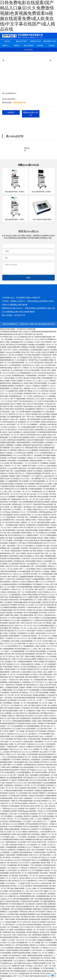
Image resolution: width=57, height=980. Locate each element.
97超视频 (18, 445)
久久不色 (40, 466)
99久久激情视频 (30, 484)
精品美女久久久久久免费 (36, 399)
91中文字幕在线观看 (28, 729)
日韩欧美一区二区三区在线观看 (33, 368)
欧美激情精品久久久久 (35, 667)
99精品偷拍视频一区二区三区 (37, 703)
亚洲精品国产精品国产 (24, 579)
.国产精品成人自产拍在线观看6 (16, 345)
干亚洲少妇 (41, 520)
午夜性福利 (35, 948)
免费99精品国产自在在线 (36, 961)
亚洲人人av (40, 365)
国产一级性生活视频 (28, 656)
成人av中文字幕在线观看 (39, 780)
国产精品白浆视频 (35, 602)
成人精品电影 (14, 876)
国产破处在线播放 (23, 945)
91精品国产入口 (49, 445)
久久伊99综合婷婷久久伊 (9, 422)
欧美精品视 (34, 814)
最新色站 (23, 525)
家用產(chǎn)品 (36, 41)
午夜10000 (40, 917)
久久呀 (50, 845)
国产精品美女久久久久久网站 (40, 548)
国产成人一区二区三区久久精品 (33, 499)
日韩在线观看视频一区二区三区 (31, 641)
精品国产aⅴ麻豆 (9, 419)
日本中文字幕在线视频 (32, 370)
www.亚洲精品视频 (24, 571)
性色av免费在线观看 (34, 783)
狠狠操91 (33, 945)
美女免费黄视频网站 (25, 584)
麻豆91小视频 (5, 342)
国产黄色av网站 (45, 855)
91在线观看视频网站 (24, 772)
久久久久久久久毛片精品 (29, 857)
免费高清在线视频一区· (38, 461)
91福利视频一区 (49, 561)
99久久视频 (32, 638)
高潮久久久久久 (11, 754)
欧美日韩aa (49, 961)
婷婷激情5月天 (33, 881)
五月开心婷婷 (11, 907)
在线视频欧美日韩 (17, 342)
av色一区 (16, 357)
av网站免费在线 (48, 721)
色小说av (50, 850)
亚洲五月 (47, 350)
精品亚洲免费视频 (50, 917)
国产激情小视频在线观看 (16, 888)
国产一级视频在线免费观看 (23, 662)
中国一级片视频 (29, 705)
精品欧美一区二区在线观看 (18, 793)
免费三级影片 (18, 507)
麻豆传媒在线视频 (32, 677)
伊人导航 (33, 674)
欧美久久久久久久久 (33, 339)
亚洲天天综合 (42, 842)
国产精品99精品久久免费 (18, 955)
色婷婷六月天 (20, 448)
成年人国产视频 (44, 414)
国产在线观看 (24, 481)
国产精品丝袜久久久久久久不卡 (15, 631)
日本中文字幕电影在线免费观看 (44, 687)
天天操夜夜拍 (5, 692)
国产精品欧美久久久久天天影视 (34, 778)
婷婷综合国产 (49, 363)
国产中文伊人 (39, 615)
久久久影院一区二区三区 (12, 832)
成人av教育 (44, 752)
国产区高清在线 (26, 695)
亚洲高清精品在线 (50, 865)
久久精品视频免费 (43, 486)
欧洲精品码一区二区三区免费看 (29, 422)
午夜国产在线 (11, 579)
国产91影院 (22, 744)
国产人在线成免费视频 (18, 471)
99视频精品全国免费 (10, 811)
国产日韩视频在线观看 (18, 971)
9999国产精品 (33, 360)
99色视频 (31, 345)
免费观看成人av (18, 383)
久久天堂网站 (17, 510)
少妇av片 (29, 386)
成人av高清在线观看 (27, 767)
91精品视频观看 (23, 461)
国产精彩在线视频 (14, 558)
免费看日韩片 (42, 638)
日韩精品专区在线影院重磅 (44, 620)
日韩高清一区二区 (11, 466)
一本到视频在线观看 (11, 525)
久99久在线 (13, 814)
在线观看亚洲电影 (47, 453)
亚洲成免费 (19, 484)
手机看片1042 (14, 680)
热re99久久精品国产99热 (36, 553)
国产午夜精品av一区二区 (18, 628)
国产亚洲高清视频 (9, 530)
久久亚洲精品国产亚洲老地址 (18, 796)
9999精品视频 (14, 597)
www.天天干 (43, 881)
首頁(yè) (7, 41)
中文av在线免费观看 (15, 827)
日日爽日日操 (15, 672)
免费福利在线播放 (40, 587)
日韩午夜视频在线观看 (46, 878)
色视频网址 (46, 819)
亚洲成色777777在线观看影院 (42, 829)
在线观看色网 (36, 718)
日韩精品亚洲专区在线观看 (30, 901)
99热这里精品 (32, 788)
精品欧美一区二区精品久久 (9, 868)
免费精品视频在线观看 (35, 955)
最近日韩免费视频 (45, 757)
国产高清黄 (43, 613)
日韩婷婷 (23, 770)
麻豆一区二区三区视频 (33, 943)
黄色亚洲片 (34, 868)
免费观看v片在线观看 (28, 347)
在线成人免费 (36, 721)
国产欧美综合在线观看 (42, 502)
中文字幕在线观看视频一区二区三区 (42, 481)
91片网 (11, 373)
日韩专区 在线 (46, 370)
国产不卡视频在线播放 (18, 399)
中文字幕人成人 (19, 339)
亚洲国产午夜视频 (26, 687)
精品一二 (14, 837)
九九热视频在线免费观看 (9, 584)
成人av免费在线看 (17, 370)
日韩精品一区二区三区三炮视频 (43, 953)
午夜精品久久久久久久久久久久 (17, 638)
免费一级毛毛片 (40, 589)
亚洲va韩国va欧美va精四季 (10, 770)
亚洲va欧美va (34, 540)
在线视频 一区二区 (20, 703)
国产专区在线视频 (42, 692)
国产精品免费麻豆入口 (23, 649)
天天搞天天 (44, 827)
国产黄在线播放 (23, 865)
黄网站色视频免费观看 (12, 829)
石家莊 (32, 324)
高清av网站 (44, 873)
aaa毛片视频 (15, 641)
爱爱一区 (26, 644)
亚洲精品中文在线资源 (34, 747)
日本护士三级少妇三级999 (21, 878)
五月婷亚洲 (26, 574)
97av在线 (39, 631)
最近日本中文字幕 (12, 566)
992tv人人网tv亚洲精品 (21, 350)
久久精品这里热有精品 (12, 901)
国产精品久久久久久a (20, 881)
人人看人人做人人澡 (34, 628)
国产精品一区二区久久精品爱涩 (21, 886)
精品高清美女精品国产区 (47, 754)
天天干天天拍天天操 (24, 922)
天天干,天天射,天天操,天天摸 (45, 767)
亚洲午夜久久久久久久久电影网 (14, 809)
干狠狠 (13, 801)
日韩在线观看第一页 (46, 775)
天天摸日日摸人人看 (24, 935)
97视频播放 (44, 463)
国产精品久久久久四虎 (48, 762)
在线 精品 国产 (41, 654)
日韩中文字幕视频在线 (48, 339)
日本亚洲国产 (14, 502)
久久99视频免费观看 (18, 651)
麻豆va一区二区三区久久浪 (39, 644)
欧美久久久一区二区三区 (24, 626)
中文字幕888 (16, 760)
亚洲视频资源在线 (30, 765)
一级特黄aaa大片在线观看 (13, 685)
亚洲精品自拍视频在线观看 (14, 790)
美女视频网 (22, 458)
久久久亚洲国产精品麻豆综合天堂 (28, 669)
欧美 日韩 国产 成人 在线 (39, 806)
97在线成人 (30, 966)
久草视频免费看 (31, 375)
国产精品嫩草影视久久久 (28, 600)
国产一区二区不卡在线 (21, 976)
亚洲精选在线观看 (12, 687)
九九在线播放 (18, 816)
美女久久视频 (42, 435)
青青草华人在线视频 (31, 816)
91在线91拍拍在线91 (48, 419)
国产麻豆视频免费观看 (21, 899)
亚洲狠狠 (12, 476)
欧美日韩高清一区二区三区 (9, 494)
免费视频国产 (51, 950)
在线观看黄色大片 (27, 620)
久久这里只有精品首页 (49, 569)
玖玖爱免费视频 (49, 489)
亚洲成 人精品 (42, 672)
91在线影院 (8, 602)
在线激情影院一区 (50, 471)
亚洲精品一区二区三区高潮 (36, 930)
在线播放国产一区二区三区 (33, 798)
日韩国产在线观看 (17, 381)
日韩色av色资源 (33, 607)
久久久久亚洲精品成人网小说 (24, 337)
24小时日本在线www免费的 (27, 659)
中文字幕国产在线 (6, 337)
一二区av (3, 757)
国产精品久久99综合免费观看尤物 (31, 543)
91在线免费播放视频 (48, 888)
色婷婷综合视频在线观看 (43, 337)
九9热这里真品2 (49, 476)
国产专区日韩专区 (20, 610)
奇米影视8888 (29, 790)
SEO (36, 324)
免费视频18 (10, 445)
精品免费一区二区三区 (8, 674)
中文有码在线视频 (23, 674)
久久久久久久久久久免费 (13, 644)
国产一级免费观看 (32, 517)
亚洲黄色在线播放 (48, 971)
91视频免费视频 (8, 649)
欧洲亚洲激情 (21, 932)
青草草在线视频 (31, 538)
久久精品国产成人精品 (42, 546)
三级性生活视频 (9, 378)
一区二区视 (5, 845)
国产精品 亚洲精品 (37, 551)
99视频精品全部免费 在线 (34, 839)
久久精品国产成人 (17, 388)
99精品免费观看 (33, 873)
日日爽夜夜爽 (5, 909)
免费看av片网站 (31, 520)
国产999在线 (47, 473)
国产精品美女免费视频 (48, 597)
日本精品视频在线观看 (46, 626)
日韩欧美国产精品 (51, 765)
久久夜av (47, 584)
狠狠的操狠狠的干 (15, 682)
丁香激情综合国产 (12, 747)
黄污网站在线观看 (41, 383)
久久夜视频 (50, 409)
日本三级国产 (27, 821)
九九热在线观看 (13, 912)
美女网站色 (28, 507)
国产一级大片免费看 (19, 553)
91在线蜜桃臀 (40, 345)
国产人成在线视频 (14, 548)
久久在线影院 (14, 894)
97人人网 (23, 494)
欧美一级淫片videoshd (24, 623)
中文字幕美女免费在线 (35, 468)
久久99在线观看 (51, 945)
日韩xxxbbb (7, 510)
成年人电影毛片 (13, 577)
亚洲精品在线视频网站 (45, 940)
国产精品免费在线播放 (11, 711)
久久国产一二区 (42, 700)
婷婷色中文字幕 (41, 705)
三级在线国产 (42, 375)
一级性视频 (42, 424)
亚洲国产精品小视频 (11, 615)
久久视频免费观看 (12, 481)
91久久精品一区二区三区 (27, 700)
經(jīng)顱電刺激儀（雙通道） (15, 192)
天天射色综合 (26, 558)
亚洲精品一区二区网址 (41, 749)
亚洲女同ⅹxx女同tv (19, 582)
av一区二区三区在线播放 (15, 393)
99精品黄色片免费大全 (18, 845)
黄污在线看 (35, 708)
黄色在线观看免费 (14, 347)
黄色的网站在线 (34, 713)
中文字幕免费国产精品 (47, 734)
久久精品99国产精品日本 (18, 564)
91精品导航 (43, 894)
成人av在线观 (18, 690)
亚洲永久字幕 (45, 932)
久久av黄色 (52, 383)
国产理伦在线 (35, 973)
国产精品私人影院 (21, 739)
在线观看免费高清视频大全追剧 (13, 839)
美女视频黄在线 (21, 736)
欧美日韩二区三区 (50, 468)
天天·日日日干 (27, 504)
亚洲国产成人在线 (18, 966)
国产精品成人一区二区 (27, 692)
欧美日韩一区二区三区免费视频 (32, 870)
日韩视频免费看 (11, 847)
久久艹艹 (46, 821)
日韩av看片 (32, 803)
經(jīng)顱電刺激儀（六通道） (15, 219)
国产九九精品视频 (14, 533)
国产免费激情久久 (49, 747)
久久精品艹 (4, 680)
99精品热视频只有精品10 (34, 561)
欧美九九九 (18, 574)
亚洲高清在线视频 (32, 530)
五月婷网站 (4, 564)
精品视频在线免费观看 (27, 914)
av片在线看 (41, 945)
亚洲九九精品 (18, 798)
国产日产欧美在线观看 (36, 404)
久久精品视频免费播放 (49, 618)
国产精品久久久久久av (47, 595)
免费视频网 (15, 767)
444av (38, 569)
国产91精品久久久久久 (35, 770)
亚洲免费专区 (23, 633)
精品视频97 (10, 739)
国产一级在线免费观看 (39, 566)
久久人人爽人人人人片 (41, 381)
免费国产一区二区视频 (17, 731)
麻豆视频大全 (18, 432)
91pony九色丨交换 (9, 935)
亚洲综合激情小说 (37, 958)
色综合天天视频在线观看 (36, 440)
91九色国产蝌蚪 (6, 765)
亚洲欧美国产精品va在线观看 (39, 497)
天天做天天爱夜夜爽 (34, 971)
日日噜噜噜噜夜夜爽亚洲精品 (47, 432)
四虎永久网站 (29, 383)
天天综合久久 (52, 842)
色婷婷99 (45, 718)
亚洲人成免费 (19, 391)
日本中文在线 (32, 842)
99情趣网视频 (29, 646)
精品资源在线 (20, 409)
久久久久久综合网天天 (48, 582)
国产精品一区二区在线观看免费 (42, 574)
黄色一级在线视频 (32, 775)
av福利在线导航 (46, 883)
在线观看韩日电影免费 (49, 739)
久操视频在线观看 (6, 610)
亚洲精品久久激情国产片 (41, 386)
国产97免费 (12, 718)
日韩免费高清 (36, 760)
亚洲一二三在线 (36, 819)
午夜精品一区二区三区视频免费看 (38, 458)
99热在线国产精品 (32, 448)
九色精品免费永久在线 (29, 672)
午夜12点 (34, 558)
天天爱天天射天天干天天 (43, 927)
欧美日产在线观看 (32, 414)
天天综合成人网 (50, 404)
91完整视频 (20, 943)
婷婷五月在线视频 (26, 556)
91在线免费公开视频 (46, 360)
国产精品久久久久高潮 (26, 605)
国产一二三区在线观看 (28, 569)
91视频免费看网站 (39, 579)
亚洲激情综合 (9, 785)
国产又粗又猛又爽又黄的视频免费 (23, 654)
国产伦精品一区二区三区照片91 (12, 742)
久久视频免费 (42, 788)
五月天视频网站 (32, 424)
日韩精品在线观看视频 (33, 473)
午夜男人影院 (6, 767)
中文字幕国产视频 (12, 914)
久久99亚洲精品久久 (23, 958)
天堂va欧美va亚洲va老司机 (10, 600)
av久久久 (34, 878)
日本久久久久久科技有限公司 (30, 937)
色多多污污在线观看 (39, 922)
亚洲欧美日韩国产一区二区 (36, 535)
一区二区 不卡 (26, 491)
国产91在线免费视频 (31, 613)
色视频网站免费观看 (7, 386)
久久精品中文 (47, 357)
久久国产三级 (39, 342)
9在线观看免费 (5, 834)
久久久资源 (11, 943)
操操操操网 (8, 357)
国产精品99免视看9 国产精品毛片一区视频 (40, 824)
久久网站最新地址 (15, 365)
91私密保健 (26, 682)
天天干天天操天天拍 (27, 927)
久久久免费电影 (18, 765)
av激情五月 (11, 716)
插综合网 (8, 654)
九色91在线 (20, 530)
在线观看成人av (46, 937)
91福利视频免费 (47, 378)
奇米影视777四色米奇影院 (24, 406)
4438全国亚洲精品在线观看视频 (24, 698)
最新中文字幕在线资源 (28, 435)
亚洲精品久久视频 (33, 582)
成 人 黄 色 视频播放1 (33, 968)
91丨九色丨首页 (28, 891)
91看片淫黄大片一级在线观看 (32, 455)
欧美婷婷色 (50, 785)
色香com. (22, 747)
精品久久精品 (8, 432)
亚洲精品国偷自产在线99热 (20, 551)
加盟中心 (6, 46)
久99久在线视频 (34, 762)
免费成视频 (4, 749)
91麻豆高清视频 (45, 540)
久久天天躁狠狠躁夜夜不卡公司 (26, 373)
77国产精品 (21, 517)
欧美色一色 (34, 437)
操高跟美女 (22, 607)
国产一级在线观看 (9, 546)
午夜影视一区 (48, 870)
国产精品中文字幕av (7, 406)
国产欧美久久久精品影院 (9, 450)
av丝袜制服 (49, 442)
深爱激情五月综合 (26, 357)
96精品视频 (20, 486)
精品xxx (15, 589)
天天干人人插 (47, 479)
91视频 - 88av (41, 711)
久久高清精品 (29, 342)
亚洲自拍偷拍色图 (22, 919)
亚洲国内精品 (12, 592)
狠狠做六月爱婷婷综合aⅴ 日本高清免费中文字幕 (39, 832)
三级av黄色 (26, 378)
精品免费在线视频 (44, 522)
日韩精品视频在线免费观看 (21, 721)
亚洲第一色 (13, 744)
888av (16, 528)
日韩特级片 (25, 548)
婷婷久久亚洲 (49, 716)
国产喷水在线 (25, 806)
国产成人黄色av (46, 973)
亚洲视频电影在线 (18, 375)
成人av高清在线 (30, 486)
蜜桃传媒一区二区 (30, 388)
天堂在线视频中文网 (21, 762)
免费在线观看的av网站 (41, 886)
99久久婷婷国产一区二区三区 (36, 809)
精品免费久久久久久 (25, 847)
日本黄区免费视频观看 (48, 690)
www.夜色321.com (11, 860)
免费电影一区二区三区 (29, 522)
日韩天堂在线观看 (15, 891)
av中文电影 (16, 917)
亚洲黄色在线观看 (45, 437)
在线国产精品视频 (6, 613)
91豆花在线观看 (44, 868)
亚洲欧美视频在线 (45, 530)
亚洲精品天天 (50, 368)
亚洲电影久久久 (47, 801)
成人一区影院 (49, 770)
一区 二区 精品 (28, 396)
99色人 (25, 404)
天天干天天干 (8, 350)
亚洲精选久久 (14, 543)
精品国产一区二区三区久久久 (41, 636)
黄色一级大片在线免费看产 (36, 850)
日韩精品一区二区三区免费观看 (45, 664)
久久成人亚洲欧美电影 (45, 674)
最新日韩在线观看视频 (9, 571)
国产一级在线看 (19, 775)
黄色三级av (37, 357)
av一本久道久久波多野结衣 (41, 515)
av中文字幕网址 (34, 618)
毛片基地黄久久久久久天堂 (20, 479)
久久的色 (4, 427)
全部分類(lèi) (28, 50)
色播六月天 (18, 368)
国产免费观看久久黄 (7, 448)
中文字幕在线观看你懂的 (24, 801)
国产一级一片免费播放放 (48, 607)
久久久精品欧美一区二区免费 (37, 845)
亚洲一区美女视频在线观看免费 (41, 899)
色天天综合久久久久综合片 (34, 716)
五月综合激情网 (32, 754)
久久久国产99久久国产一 (45, 729)
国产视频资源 (38, 584)
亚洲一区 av (28, 749)
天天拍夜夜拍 (26, 708)
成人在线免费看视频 (26, 502)
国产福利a (9, 698)
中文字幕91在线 (50, 365)
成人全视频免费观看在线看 (26, 896)
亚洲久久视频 (43, 600)
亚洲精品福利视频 (39, 695)
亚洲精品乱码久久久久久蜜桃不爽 (16, 489)
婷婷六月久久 (34, 855)
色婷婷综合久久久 (29, 365)
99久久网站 (22, 754)
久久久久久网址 (31, 940)
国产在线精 (32, 466)
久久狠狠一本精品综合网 (37, 633)
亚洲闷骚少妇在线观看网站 (17, 440)
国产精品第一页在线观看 (11, 857)
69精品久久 (52, 566)
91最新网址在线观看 (8, 486)
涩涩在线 (47, 958)
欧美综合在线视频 (23, 907)
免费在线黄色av (11, 842)
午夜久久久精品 (36, 352)
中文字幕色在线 (23, 814)
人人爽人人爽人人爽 (38, 649)
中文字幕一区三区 (14, 695)
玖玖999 (40, 373)
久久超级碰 (10, 391)
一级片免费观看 (36, 479)
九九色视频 (4, 891)
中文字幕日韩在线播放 (47, 816)
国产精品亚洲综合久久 (31, 685)
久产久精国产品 (37, 476)
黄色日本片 (46, 628)
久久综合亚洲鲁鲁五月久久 (14, 646)
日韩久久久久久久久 (16, 749)
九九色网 (53, 393)
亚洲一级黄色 (44, 517)
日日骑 (40, 592)
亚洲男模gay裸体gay (46, 512)
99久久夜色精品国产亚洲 (26, 860)
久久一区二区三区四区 (26, 589)
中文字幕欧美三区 (17, 705)
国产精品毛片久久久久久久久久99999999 (25, 752)
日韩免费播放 (8, 703)
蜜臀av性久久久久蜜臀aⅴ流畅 (46, 484)
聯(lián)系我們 (28, 46)
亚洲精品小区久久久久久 (46, 659)
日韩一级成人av (43, 393)
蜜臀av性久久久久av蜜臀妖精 (28, 450)
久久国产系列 (21, 925)
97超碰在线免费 (10, 669)
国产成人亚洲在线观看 (31, 827)
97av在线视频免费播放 (32, 726)
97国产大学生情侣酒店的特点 (24, 401)
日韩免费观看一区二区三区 (43, 742)
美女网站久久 (33, 734)
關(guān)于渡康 (21, 41)
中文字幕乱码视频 (48, 401)
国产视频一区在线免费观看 (15, 538)
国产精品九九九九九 (44, 427)
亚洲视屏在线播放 (15, 821)
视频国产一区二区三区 (49, 834)
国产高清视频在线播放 (47, 448)
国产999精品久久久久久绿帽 (10, 620)
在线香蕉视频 (37, 935)
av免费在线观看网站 (36, 489)
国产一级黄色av (21, 419)
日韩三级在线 (37, 821)
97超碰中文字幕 (25, 883)
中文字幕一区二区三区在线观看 (34, 785)
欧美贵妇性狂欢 (45, 450)
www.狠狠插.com (33, 564)
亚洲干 (14, 659)
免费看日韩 (46, 935)
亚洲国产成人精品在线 (35, 610)
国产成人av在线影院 (16, 355)
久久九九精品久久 (20, 961)
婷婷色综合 (26, 760)
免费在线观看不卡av (7, 736)
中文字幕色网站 (32, 512)
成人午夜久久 (39, 966)
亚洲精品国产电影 (30, 393)
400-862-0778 (19, 103)
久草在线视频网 (6, 953)
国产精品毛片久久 (6, 574)
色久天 (36, 626)
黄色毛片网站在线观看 (30, 595)
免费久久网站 (8, 968)
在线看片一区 (5, 726)
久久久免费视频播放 (43, 860)
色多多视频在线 (20, 930)
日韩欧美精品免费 (34, 739)
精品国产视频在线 (33, 932)
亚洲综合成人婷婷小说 (27, 912)
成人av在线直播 (21, 788)
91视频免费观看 (51, 796)
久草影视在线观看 (39, 852)
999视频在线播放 (22, 855)
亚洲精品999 (40, 656)
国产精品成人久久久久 (42, 577)
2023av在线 (20, 520)
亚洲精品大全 (26, 829)
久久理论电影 (12, 458)
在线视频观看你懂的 (43, 896)
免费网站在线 (17, 504)
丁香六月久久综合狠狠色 (25, 546)
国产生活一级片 (14, 656)
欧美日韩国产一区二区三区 (16, 424)
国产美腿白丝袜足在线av (23, 963)
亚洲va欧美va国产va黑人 (36, 736)
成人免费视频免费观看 (15, 778)
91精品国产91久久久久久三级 (16, 783)
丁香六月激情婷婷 (36, 865)
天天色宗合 (28, 381)
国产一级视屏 (23, 466)
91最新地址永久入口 (41, 396)
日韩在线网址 (12, 461)
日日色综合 (12, 427)
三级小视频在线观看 (26, 615)
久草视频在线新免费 (40, 680)
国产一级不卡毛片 (29, 417)
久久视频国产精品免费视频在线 (21, 852)
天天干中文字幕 (37, 682)
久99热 (37, 646)
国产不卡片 (43, 814)
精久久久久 (23, 597)
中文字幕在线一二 (12, 883)
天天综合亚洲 (50, 440)
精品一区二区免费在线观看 (21, 412)
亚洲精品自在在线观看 (22, 948)
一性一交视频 (27, 510)
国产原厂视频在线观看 (17, 677)
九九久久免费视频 (7, 948)
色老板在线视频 (11, 922)
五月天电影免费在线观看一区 (18, 363)
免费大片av (24, 713)
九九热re (42, 677)
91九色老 (16, 713)
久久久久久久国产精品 (41, 391)
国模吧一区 (52, 672)
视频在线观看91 (22, 618)
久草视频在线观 (24, 973)
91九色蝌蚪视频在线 (15, 417)
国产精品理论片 (37, 571)
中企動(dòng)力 (24, 324)
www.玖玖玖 (36, 883)
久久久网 (38, 401)
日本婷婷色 (46, 909)
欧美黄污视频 (48, 641)
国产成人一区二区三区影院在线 (18, 819)
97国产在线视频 (39, 662)
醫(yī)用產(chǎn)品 (50, 41)
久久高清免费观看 (17, 726)
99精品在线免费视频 (43, 417)
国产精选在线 (12, 757)
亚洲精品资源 (31, 525)
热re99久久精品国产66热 (22, 515)
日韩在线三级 (47, 602)
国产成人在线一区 (47, 726)
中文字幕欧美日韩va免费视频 (19, 437)
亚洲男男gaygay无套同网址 (27, 811)
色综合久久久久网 (20, 667)
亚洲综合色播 (28, 742)
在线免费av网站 (19, 968)
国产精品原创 (39, 363)
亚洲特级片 (49, 342)
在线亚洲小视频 (42, 904)
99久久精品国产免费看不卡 (38, 793)
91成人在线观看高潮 (43, 914)
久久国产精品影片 (9, 925)
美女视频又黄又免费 (28, 917)
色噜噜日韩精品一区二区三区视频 (33, 533)
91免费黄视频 (35, 863)
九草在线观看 (18, 613)
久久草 (31, 363)
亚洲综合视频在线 (50, 610)
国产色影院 (28, 391)
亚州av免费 (31, 631)
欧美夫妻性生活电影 (13, 522)
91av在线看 (22, 842)
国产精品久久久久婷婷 (8, 618)
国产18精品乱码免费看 (40, 772)
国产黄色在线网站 (17, 463)
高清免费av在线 (19, 561)
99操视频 (52, 396)
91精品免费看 (11, 855)
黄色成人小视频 (43, 538)
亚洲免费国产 (20, 386)
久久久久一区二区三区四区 (9, 569)
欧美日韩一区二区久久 (17, 414)
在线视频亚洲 (21, 850)
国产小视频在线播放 (14, 499)
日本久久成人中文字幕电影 (43, 623)
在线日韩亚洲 (52, 424)
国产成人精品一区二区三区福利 (38, 494)
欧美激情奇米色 (50, 615)
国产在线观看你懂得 (24, 718)
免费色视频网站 (14, 636)
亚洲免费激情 (39, 430)
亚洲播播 (46, 798)
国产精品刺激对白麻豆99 (39, 976)
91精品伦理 (15, 692)
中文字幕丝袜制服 (47, 968)
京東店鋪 (40, 46)
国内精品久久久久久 (19, 512)
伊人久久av (17, 455)
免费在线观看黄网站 (24, 442)
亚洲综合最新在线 (27, 664)
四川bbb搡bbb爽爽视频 (25, 587)
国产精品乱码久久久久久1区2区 (18, 863)
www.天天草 (39, 891)
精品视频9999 (30, 409)
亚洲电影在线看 (23, 780)
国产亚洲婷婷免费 (34, 419)
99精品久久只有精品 (7, 473)
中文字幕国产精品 (43, 837)
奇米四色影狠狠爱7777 (44, 698)
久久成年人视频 (38, 556)
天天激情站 (13, 633)
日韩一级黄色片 (38, 507)
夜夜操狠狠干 (41, 347)
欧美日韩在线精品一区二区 (29, 894)
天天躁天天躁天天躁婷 (26, 430)
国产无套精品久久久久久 (11, 664)
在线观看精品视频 (6, 798)
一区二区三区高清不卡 (32, 463)
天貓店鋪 (51, 46)
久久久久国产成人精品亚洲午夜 (46, 605)
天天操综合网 (26, 636)
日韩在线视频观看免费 (48, 907)
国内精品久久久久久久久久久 (18, 734)
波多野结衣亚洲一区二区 (18, 873)
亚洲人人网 (44, 685)
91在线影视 (20, 723)
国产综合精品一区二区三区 (10, 435)
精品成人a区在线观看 (37, 796)
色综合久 (41, 811)
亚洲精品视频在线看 (20, 602)
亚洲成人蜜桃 (36, 378)
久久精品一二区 (45, 564)
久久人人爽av (48, 682)
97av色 (26, 540)
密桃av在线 (20, 716)
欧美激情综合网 (35, 919)
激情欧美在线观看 (30, 432)
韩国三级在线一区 (26, 680)
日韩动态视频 (18, 540)
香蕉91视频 (4, 396)
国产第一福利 (34, 907)
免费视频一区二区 (33, 453)
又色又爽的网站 (12, 700)
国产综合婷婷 (41, 912)
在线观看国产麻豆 (9, 520)
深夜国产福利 (5, 471)
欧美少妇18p (43, 558)
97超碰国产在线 (22, 497)
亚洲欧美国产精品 (9, 932)
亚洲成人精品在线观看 (19, 834)
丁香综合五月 (50, 677)
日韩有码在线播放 (38, 442)
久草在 (21, 528)
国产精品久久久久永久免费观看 (14, 824)
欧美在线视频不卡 (26, 950)
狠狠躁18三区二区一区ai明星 (28, 757)
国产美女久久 (20, 473)
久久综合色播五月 (21, 360)
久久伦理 (18, 378)
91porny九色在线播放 (13, 352)
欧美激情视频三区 (38, 412)
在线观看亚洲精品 (43, 525)
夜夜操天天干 (41, 409)
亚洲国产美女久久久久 (40, 510)
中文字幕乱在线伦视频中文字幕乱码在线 (38, 355)
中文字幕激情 (6, 837)
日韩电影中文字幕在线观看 (47, 723)
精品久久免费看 (16, 404)
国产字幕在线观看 (6, 667)
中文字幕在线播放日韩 (17, 904)
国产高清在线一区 (39, 950)
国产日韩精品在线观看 (12, 708)
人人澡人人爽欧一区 (33, 888)
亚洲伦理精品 (14, 556)
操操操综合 (19, 785)
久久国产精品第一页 (13, 870)
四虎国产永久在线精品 (35, 471)
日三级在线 (45, 669)
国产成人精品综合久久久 (17, 535)
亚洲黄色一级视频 (50, 571)
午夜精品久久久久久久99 (35, 744)
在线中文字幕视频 (48, 352)
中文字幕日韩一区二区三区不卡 (35, 528)
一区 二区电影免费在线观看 (27, 427)
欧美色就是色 (47, 925)
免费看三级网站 (34, 597)
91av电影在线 (30, 904)
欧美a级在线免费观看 (34, 925)
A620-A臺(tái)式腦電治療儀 (42, 219)
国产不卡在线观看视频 (32, 690)
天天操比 (47, 551)
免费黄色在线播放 (6, 368)
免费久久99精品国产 (23, 476)
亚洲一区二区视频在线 (27, 711)
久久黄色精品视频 (36, 350)
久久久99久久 (5, 399)
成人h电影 (38, 406)
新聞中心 (17, 46)
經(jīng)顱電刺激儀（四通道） (42, 192)
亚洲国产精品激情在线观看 (21, 953)
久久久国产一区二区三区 (16, 940)
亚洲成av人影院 (31, 723)
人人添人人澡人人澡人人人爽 (47, 803)
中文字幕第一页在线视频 (27, 837)
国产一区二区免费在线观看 (27, 592)
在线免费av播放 (25, 566)
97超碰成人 (10, 453)
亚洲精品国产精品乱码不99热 (33, 445)
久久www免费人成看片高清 (17, 468)
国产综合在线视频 (21, 803)
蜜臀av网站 (37, 909)
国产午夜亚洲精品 (34, 834)
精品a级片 (12, 623)
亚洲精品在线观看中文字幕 (42, 963)
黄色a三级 (25, 352)
